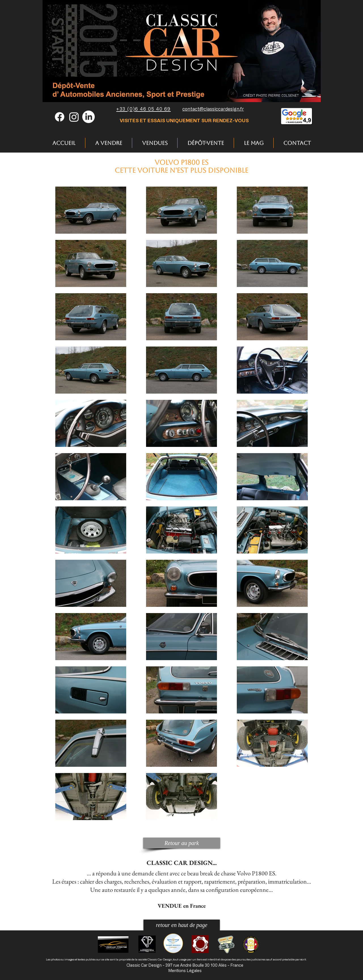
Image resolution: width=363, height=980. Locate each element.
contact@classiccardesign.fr (213, 109)
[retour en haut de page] (182, 925)
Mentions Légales (185, 971)
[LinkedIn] (88, 117)
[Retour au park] (182, 843)
